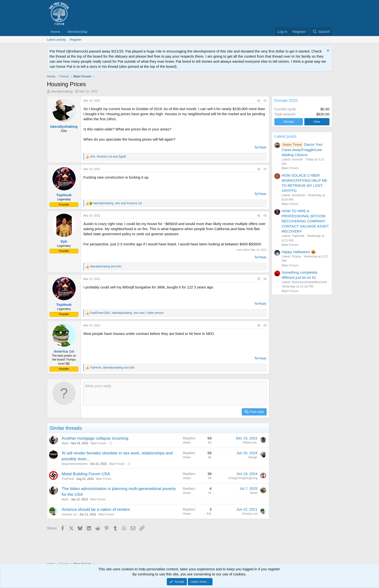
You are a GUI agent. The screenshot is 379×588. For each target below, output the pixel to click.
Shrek (254, 493)
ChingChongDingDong (243, 478)
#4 (265, 279)
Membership (77, 32)
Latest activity (56, 40)
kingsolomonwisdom (75, 464)
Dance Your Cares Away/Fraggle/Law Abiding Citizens (302, 150)
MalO (65, 443)
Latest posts (285, 136)
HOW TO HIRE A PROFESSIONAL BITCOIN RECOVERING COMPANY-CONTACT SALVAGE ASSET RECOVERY (305, 221)
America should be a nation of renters (96, 509)
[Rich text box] (175, 394)
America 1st (69, 514)
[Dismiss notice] (327, 51)
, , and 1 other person (127, 313)
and (106, 266)
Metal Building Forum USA (86, 474)
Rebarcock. (250, 443)
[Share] (259, 101)
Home (55, 32)
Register (76, 40)
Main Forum (98, 443)
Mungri (253, 457)
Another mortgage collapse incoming (95, 438)
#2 (265, 169)
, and (108, 157)
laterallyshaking (62, 91)
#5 (265, 325)
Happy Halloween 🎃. (299, 252)
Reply (262, 147)
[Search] (321, 32)
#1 (265, 101)
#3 (265, 216)
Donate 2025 (286, 101)
